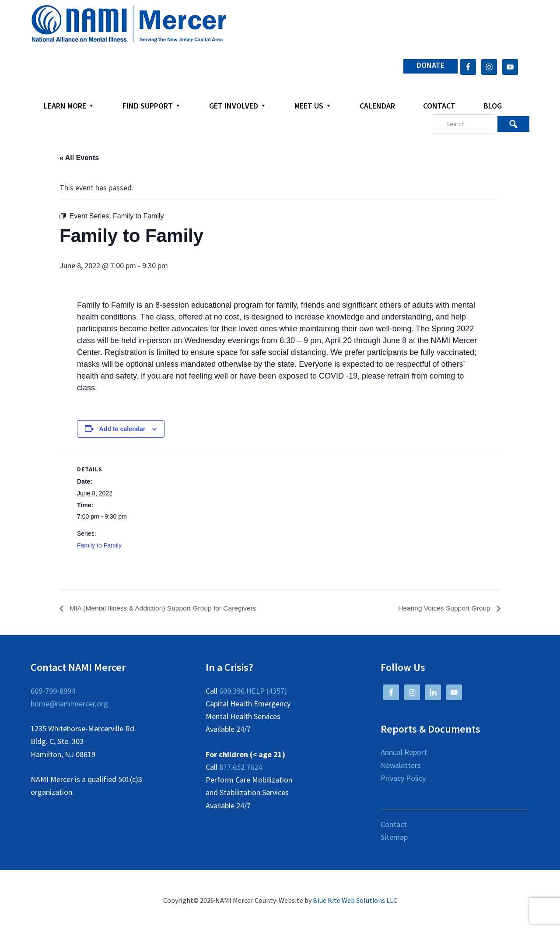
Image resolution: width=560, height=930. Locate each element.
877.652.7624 (241, 767)
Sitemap (394, 837)
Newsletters (401, 765)
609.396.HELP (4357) (253, 691)
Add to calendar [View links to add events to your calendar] (122, 429)
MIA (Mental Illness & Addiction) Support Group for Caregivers (165, 608)
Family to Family (99, 545)
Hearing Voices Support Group (444, 608)
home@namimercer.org (69, 704)
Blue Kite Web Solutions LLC (355, 900)
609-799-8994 (53, 691)
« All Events (79, 158)
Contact (394, 824)
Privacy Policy (403, 778)
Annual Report (404, 753)
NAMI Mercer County (129, 24)
